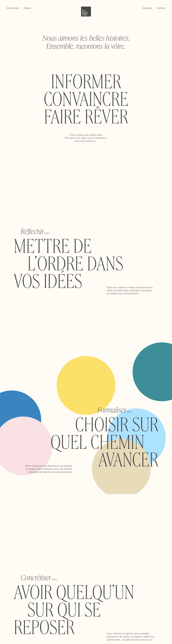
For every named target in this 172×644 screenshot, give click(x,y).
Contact (161, 8)
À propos (147, 8)
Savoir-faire (13, 8)
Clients (27, 8)
